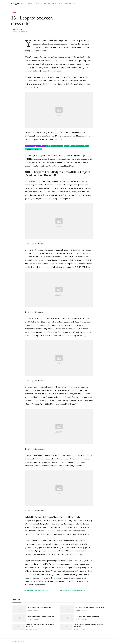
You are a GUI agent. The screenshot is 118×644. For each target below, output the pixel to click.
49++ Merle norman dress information (41, 616)
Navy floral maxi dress (79, 146)
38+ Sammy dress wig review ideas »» (72, 590)
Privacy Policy (45, 3)
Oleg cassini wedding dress (58, 146)
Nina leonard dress (34, 149)
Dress (60, 3)
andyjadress (13, 641)
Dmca (37, 3)
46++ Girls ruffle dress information (40, 608)
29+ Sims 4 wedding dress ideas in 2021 (90, 608)
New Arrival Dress (70, 3)
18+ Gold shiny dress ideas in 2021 (88, 616)
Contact (30, 3)
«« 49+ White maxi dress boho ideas (36, 590)
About (54, 3)
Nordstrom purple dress (36, 146)
